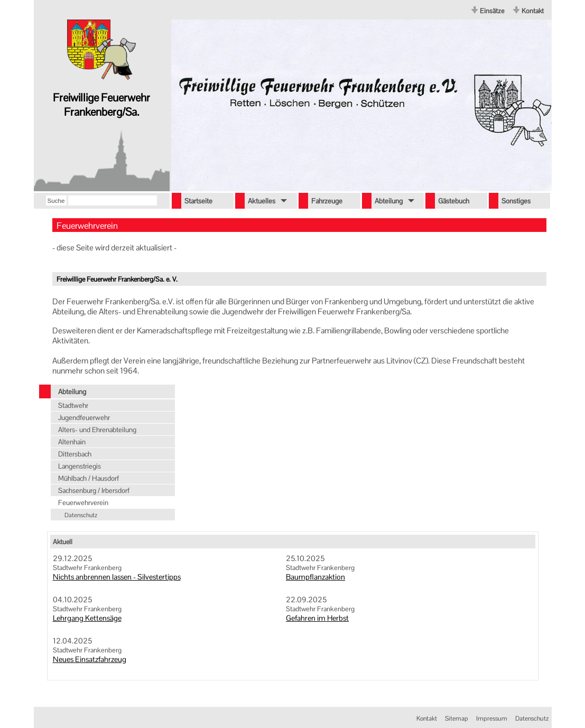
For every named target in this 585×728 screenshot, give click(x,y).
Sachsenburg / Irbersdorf (94, 491)
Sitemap (457, 718)
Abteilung (72, 392)
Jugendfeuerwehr (84, 418)
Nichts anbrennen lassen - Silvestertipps (117, 577)
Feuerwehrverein (83, 503)
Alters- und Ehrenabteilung (97, 430)
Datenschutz (81, 515)
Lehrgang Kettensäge (87, 618)
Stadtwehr (73, 405)
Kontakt (533, 11)
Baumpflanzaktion (315, 577)
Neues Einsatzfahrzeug (90, 659)
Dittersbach (75, 454)
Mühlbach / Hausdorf (89, 478)
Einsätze (492, 11)
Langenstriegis (80, 466)
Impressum (492, 718)
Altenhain (72, 442)
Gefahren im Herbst (317, 618)
